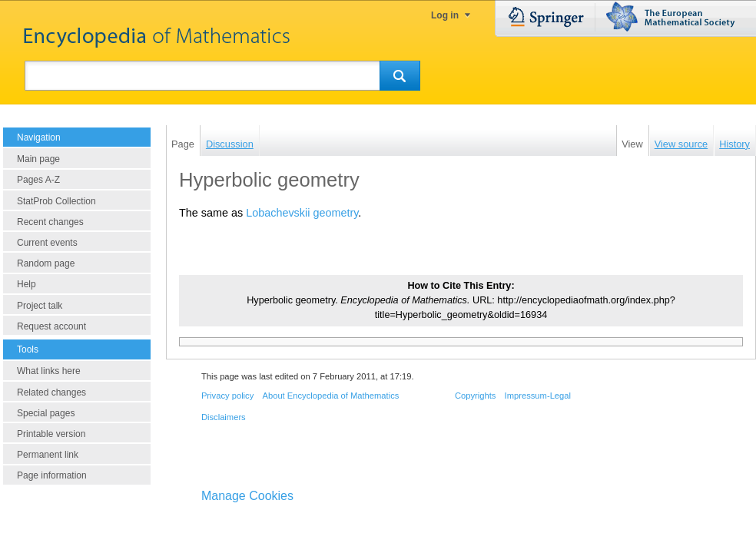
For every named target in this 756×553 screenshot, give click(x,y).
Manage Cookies (247, 496)
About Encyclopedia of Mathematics (330, 396)
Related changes (51, 392)
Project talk (40, 306)
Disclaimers (224, 417)
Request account (51, 326)
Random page (46, 263)
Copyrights (475, 396)
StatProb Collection (56, 201)
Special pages (46, 413)
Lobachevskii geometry (302, 213)
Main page (38, 159)
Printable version (51, 434)
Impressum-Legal (538, 396)
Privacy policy (227, 396)
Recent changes (50, 222)
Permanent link (48, 455)
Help (27, 284)
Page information (52, 475)
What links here (49, 371)
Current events (47, 243)
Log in (445, 15)
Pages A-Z (38, 180)
